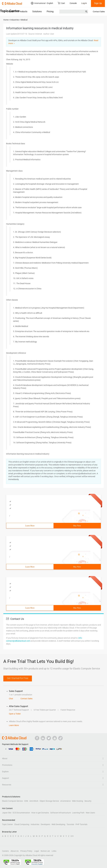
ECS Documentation (21, 813)
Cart (61, 3)
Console (73, 3)
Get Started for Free (18, 678)
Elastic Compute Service (12, 801)
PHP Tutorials (81, 824)
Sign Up (98, 3)
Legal (37, 851)
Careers (5, 851)
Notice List (45, 851)
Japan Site (7, 813)
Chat (11, 699)
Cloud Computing (22, 824)
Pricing (50, 11)
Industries (35, 824)
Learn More (30, 526)
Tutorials (70, 824)
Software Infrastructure (61, 813)
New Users (90, 813)
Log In (84, 3)
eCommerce (65, 801)
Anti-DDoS (34, 801)
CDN (26, 801)
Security (88, 801)
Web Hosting (78, 801)
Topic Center (7, 824)
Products (23, 11)
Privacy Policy (26, 851)
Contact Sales (99, 12)
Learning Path (78, 813)
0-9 (72, 836)
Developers (45, 824)
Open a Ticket (15, 714)
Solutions (37, 11)
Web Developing (58, 824)
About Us (15, 851)
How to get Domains (40, 813)
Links (54, 851)
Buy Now (77, 526)
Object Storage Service (49, 801)
